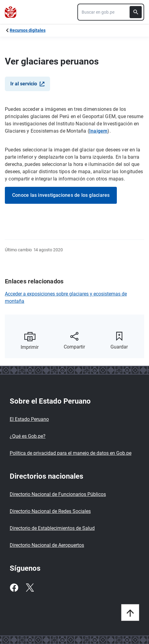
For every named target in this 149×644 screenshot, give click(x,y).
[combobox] (111, 12)
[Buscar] (136, 12)
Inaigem (98, 131)
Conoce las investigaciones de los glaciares (61, 195)
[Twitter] (30, 588)
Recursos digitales (28, 30)
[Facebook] (14, 588)
